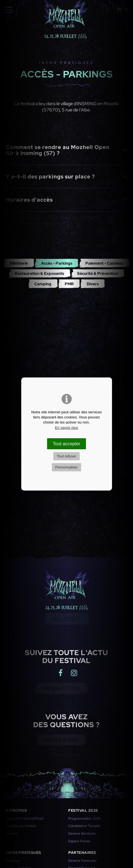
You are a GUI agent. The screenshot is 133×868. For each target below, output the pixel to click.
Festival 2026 (83, 810)
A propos (16, 810)
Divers (93, 284)
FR (120, 9)
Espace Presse (79, 841)
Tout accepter (67, 444)
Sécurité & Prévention (98, 273)
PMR (69, 284)
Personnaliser (67, 467)
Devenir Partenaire (83, 861)
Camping (43, 284)
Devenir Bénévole (82, 834)
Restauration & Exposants (39, 273)
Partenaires (82, 853)
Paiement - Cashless (104, 263)
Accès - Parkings (57, 263)
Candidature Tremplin (85, 826)
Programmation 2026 (85, 819)
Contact (12, 834)
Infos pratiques (23, 853)
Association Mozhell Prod (24, 819)
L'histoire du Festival (21, 826)
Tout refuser (66, 456)
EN (127, 9)
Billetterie (19, 263)
